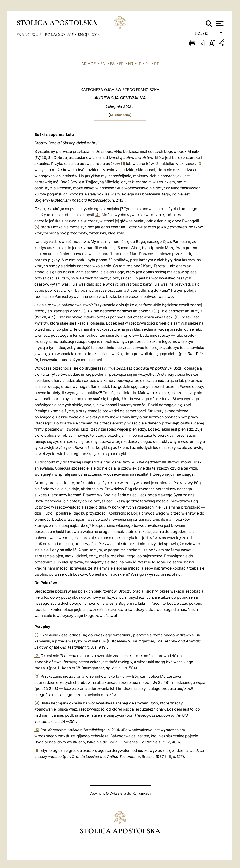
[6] (177, 317)
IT (139, 64)
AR (84, 64)
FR (121, 64)
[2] (157, 164)
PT (157, 64)
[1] (123, 164)
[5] (37, 227)
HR (131, 64)
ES (112, 64)
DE (93, 64)
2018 (96, 34)
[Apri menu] (219, 23)
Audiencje (79, 34)
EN (103, 64)
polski (206, 35)
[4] (97, 215)
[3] (200, 164)
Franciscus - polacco (41, 34)
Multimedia (120, 115)
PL (148, 64)
